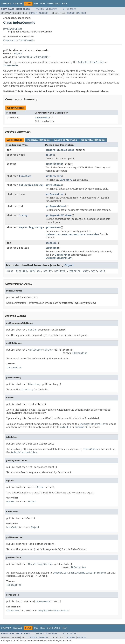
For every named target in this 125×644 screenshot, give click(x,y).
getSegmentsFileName (59, 215)
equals (50, 164)
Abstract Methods (65, 140)
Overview (6, 4)
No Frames (51, 9)
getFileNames (54, 185)
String (38, 185)
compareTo (52, 150)
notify (48, 271)
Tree (43, 4)
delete (50, 155)
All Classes (70, 9)
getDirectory (54, 176)
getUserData (53, 227)
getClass (35, 271)
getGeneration (55, 194)
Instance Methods (38, 140)
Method (43, 13)
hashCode (51, 243)
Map (21, 227)
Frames (40, 9)
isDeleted (52, 248)
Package (18, 4)
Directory (25, 176)
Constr (33, 13)
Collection (26, 185)
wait (86, 271)
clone (10, 271)
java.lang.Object (13, 29)
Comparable (10, 40)
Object (18, 54)
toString (75, 271)
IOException (80, 353)
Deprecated (54, 4)
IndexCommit (26, 40)
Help (65, 4)
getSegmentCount (56, 206)
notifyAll (61, 271)
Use (36, 4)
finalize (21, 271)
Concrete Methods (93, 140)
